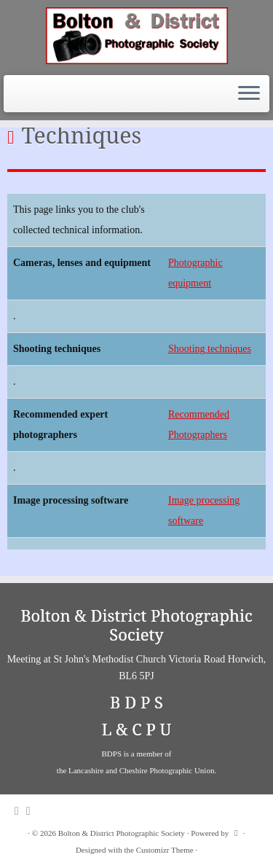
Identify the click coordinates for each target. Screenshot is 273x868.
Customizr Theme (165, 850)
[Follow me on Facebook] (32, 811)
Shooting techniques (210, 349)
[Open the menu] (249, 94)
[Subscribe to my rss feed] (20, 811)
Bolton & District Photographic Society (122, 833)
